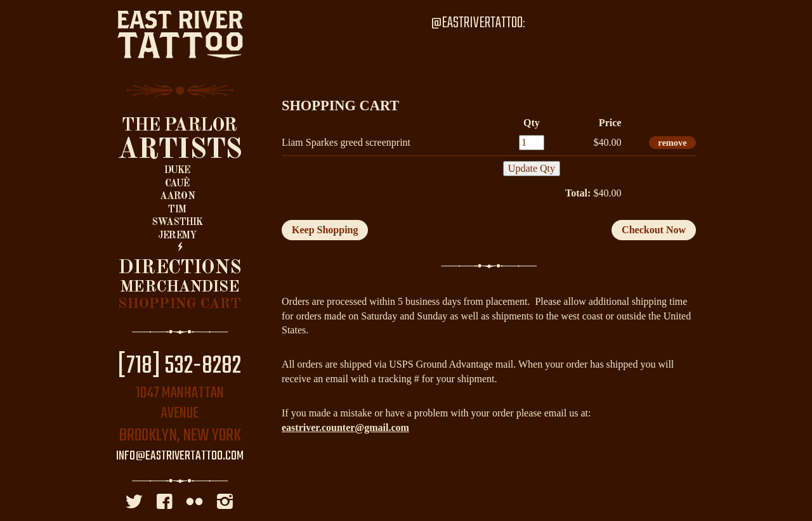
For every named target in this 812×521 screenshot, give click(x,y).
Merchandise (180, 287)
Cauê (177, 184)
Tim (177, 210)
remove (672, 143)
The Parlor (179, 126)
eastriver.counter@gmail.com (345, 428)
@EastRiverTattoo (477, 23)
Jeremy (177, 236)
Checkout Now (654, 230)
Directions (180, 268)
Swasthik (177, 222)
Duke (177, 170)
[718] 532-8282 (180, 366)
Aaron (177, 196)
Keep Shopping (325, 230)
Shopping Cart (179, 304)
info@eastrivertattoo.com (180, 456)
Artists (180, 150)
